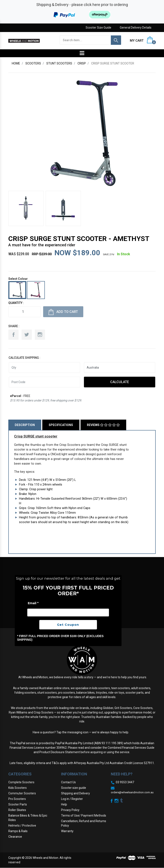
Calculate (120, 382)
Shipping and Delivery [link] (75, 793)
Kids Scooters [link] (18, 788)
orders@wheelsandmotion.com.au (132, 792)
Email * (33, 603)
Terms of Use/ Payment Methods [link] (84, 815)
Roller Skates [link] (17, 810)
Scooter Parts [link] (18, 804)
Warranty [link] (67, 831)
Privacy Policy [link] (70, 810)
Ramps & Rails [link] (18, 831)
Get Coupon (68, 625)
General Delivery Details (136, 28)
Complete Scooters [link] (21, 782)
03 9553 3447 (125, 782)
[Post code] (44, 382)
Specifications (61, 425)
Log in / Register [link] (72, 799)
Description (25, 425)
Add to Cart (63, 312)
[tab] (25, 425)
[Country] (120, 368)
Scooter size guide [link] (74, 788)
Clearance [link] (15, 837)
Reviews (103, 425)
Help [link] (64, 804)
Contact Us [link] (68, 782)
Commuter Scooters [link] (22, 793)
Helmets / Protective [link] (22, 826)
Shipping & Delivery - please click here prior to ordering (82, 5)
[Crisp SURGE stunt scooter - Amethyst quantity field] (25, 312)
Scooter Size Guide (98, 28)
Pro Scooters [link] (17, 799)
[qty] (44, 368)
